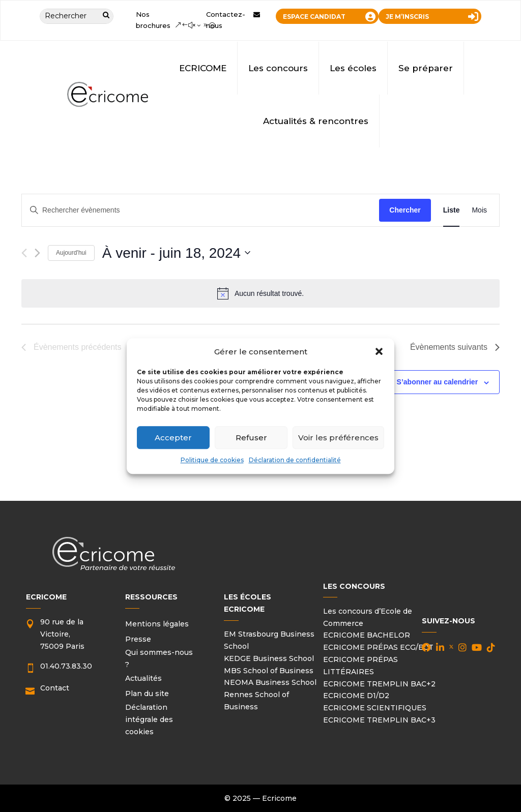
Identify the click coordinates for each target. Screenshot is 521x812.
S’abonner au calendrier (438, 382)
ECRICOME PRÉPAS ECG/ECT (378, 647)
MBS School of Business (269, 671)
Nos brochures (153, 20)
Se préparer (426, 68)
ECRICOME (203, 68)
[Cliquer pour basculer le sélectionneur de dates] (176, 253)
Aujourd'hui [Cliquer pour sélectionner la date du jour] (71, 253)
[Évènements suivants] (37, 253)
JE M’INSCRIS (407, 17)
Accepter (173, 438)
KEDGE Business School (269, 658)
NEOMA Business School (270, 682)
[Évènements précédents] (24, 253)
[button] (379, 352)
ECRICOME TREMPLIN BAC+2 (379, 684)
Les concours (278, 68)
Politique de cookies (212, 460)
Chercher (405, 210)
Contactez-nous (226, 20)
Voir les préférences (338, 438)
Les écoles (353, 68)
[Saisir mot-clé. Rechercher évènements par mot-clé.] (200, 210)
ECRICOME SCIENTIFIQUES (375, 708)
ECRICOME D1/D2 (356, 696)
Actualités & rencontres (316, 121)
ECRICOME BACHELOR (367, 635)
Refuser (251, 438)
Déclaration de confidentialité (295, 460)
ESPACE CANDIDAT (314, 17)
